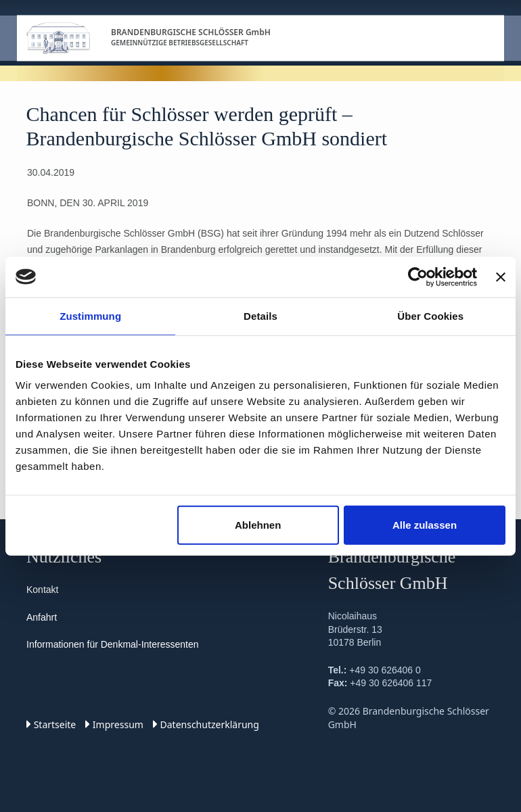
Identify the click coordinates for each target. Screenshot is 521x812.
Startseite (51, 724)
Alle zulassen (425, 525)
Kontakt (42, 590)
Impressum (114, 724)
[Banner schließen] (501, 277)
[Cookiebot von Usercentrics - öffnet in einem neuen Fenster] (418, 277)
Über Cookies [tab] (430, 315)
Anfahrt (42, 617)
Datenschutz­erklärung (206, 724)
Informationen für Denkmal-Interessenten (112, 644)
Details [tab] (260, 315)
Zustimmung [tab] (90, 315)
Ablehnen (258, 525)
